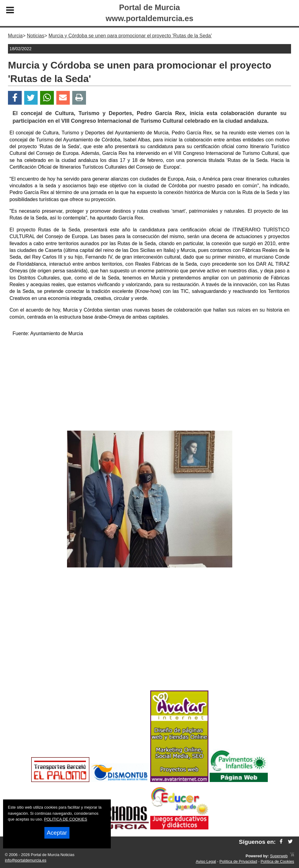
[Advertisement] (149, 385)
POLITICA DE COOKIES (66, 819)
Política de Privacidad (238, 861)
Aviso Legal (206, 861)
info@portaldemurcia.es (26, 860)
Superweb (279, 856)
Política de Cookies (277, 861)
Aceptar (57, 833)
